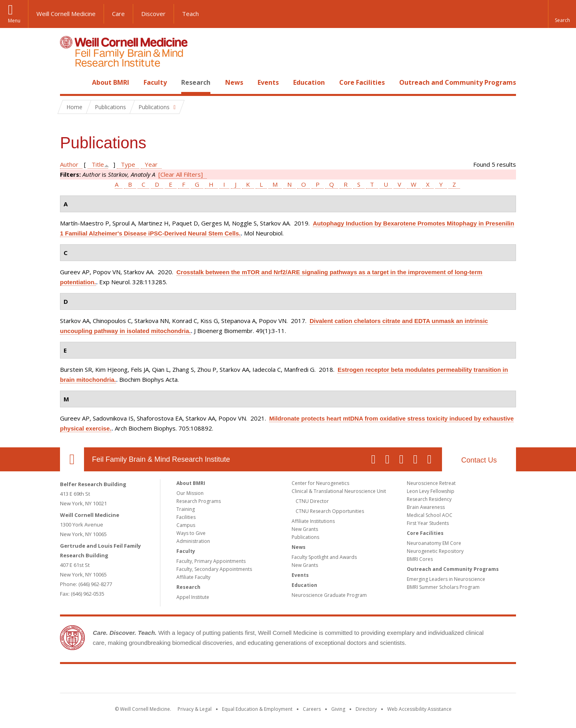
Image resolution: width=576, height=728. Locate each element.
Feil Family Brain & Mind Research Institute (161, 459)
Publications (305, 537)
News (234, 82)
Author (69, 164)
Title (98, 164)
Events (268, 82)
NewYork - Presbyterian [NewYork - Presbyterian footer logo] (355, 680)
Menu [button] (14, 21)
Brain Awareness (426, 507)
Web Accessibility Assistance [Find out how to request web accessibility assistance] (419, 709)
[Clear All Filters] (181, 174)
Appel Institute (193, 597)
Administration (193, 541)
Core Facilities (362, 82)
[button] (562, 14)
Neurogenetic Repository (435, 551)
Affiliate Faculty (193, 577)
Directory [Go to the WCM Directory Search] (366, 709)
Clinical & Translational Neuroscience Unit (339, 491)
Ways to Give (191, 533)
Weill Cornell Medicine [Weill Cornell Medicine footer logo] (230, 680)
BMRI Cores (420, 559)
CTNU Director (312, 501)
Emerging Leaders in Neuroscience (446, 579)
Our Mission (190, 493)
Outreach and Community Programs (458, 82)
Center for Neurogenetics (320, 483)
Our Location (72, 459)
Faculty (155, 82)
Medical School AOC (430, 515)
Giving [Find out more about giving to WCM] (338, 709)
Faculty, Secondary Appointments (214, 569)
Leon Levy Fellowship (431, 491)
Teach (190, 14)
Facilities (186, 517)
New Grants (305, 529)
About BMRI (111, 82)
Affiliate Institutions (313, 521)
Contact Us (479, 460)
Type (128, 164)
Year (151, 164)
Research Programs (199, 501)
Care (118, 14)
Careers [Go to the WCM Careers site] (312, 709)
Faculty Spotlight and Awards (324, 557)
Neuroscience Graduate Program (329, 595)
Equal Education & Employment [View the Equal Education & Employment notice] (257, 709)
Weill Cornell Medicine (66, 14)
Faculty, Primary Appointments (211, 561)
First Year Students (428, 523)
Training (186, 509)
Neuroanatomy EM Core (434, 543)
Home (69, 82)
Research (196, 82)
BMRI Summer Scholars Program (443, 587)
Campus (186, 525)
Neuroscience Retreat (431, 483)
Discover (153, 14)
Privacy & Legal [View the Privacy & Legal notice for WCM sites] (195, 709)
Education (309, 82)
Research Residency (429, 499)
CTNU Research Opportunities (330, 511)
